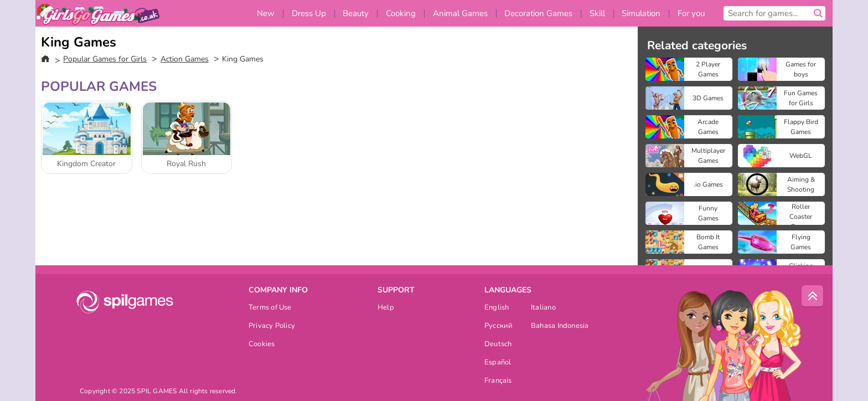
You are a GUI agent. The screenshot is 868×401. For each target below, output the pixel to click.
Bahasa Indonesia (560, 327)
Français (498, 381)
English (497, 308)
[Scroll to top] (813, 296)
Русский (499, 327)
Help (386, 308)
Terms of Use (270, 308)
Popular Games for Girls (105, 59)
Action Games (185, 59)
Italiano (543, 308)
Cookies (262, 345)
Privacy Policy (272, 327)
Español (498, 363)
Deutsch (498, 345)
